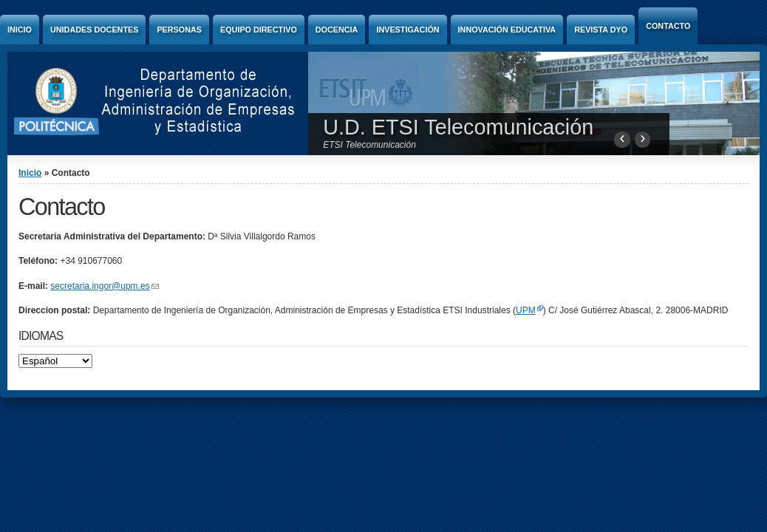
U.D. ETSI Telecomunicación (458, 127)
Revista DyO (601, 30)
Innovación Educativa (507, 30)
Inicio (20, 30)
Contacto (668, 26)
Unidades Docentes (94, 30)
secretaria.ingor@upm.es (104, 286)
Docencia (337, 30)
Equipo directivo (259, 30)
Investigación (408, 30)
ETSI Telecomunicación (369, 145)
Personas (179, 30)
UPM (526, 310)
